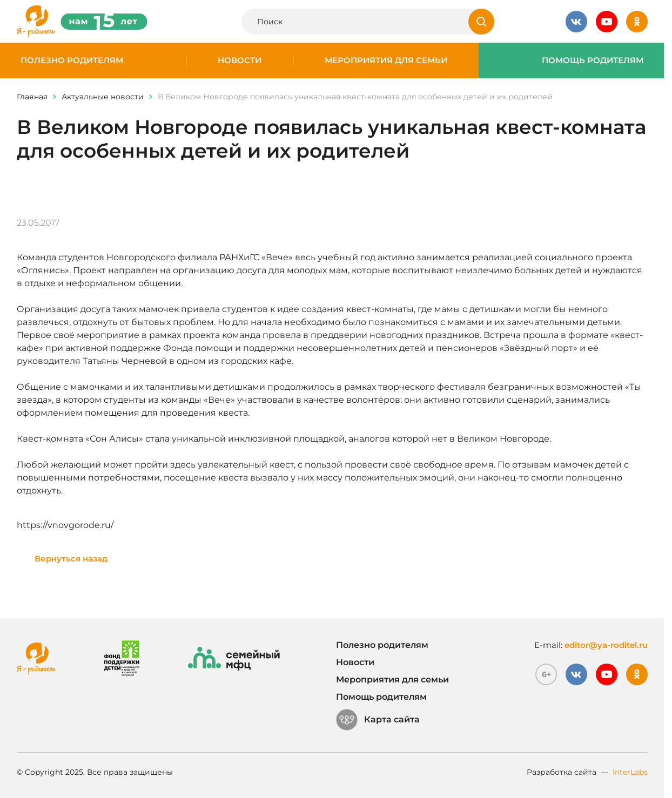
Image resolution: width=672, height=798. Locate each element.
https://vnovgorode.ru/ (65, 525)
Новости (240, 60)
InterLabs (630, 772)
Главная (32, 97)
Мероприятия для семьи (386, 60)
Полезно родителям (72, 60)
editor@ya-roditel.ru (606, 645)
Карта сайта (378, 720)
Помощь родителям (593, 60)
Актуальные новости (103, 97)
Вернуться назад (71, 559)
